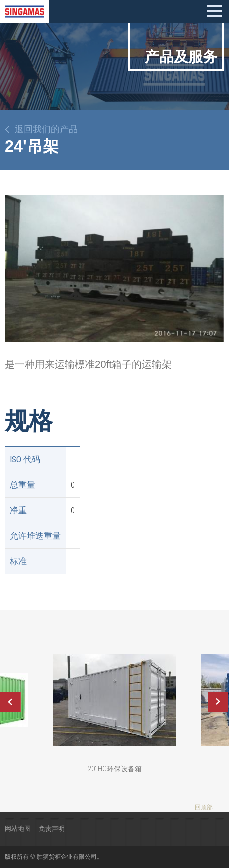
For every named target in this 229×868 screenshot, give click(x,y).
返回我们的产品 (46, 129)
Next (218, 702)
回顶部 (204, 807)
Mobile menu (215, 11)
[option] (114, 268)
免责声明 (52, 829)
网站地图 (18, 829)
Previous (10, 702)
